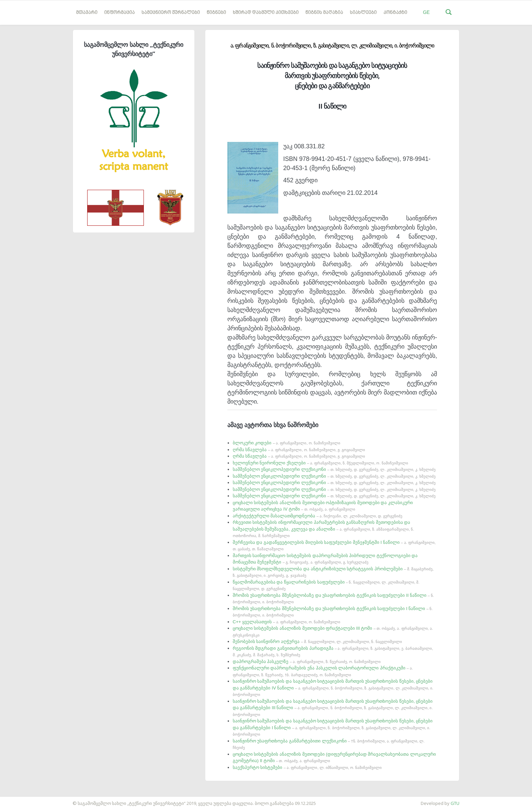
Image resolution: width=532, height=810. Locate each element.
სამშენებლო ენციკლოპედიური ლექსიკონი (334, 469)
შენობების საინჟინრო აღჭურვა (317, 641)
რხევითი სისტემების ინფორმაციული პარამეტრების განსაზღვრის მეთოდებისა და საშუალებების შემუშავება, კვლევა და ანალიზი (324, 529)
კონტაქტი (395, 13)
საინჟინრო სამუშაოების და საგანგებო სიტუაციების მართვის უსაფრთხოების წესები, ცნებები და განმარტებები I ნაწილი (333, 727)
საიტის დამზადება (20, 800)
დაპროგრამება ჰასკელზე (307, 661)
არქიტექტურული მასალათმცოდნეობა (318, 516)
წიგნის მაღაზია (324, 13)
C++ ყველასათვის (287, 622)
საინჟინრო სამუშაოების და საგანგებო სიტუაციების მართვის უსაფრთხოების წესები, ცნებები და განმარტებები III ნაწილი (333, 708)
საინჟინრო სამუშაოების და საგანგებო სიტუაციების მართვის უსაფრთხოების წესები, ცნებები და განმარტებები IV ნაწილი (333, 688)
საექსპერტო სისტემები (307, 767)
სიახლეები (363, 13)
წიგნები (216, 13)
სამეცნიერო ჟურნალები (171, 13)
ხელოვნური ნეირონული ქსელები (320, 463)
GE (426, 12)
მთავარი (87, 13)
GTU (455, 803)
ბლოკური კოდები (287, 443)
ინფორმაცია (119, 13)
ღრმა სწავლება (299, 450)
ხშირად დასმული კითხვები (266, 13)
